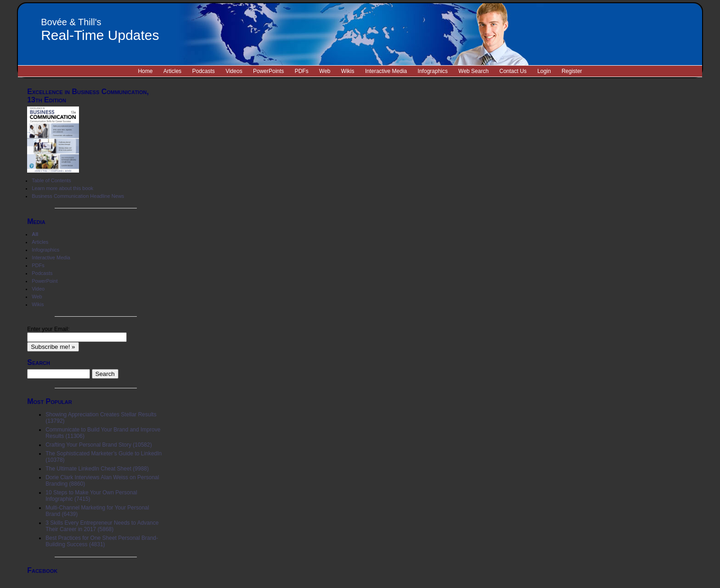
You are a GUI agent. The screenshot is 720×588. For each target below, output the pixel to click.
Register (572, 71)
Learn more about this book (62, 188)
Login (544, 71)
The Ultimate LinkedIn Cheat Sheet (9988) (97, 469)
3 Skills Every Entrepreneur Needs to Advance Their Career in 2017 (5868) (102, 526)
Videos (234, 71)
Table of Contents (51, 180)
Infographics (433, 71)
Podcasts (203, 71)
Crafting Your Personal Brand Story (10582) (98, 445)
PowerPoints (268, 71)
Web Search (473, 71)
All (35, 234)
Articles (172, 71)
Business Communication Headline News (78, 196)
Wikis (348, 71)
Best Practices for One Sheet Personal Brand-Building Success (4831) (102, 541)
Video (38, 289)
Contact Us (513, 71)
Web (325, 71)
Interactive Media (386, 71)
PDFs (302, 71)
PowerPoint (45, 281)
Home (145, 71)
